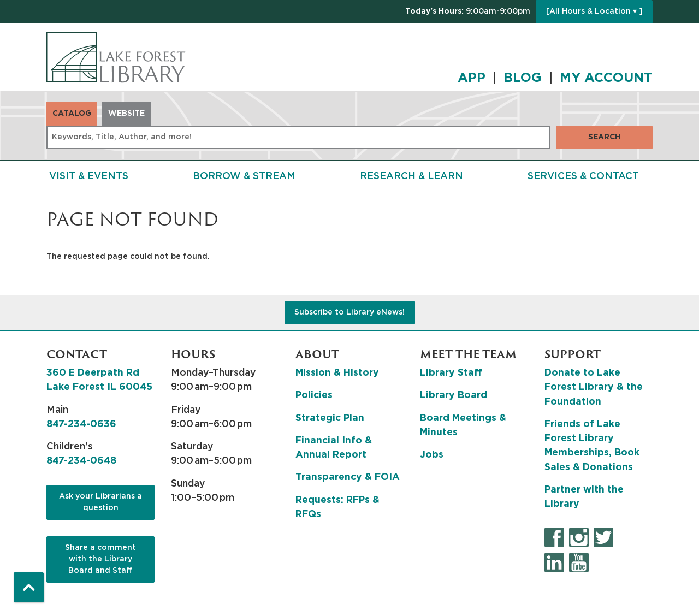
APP (472, 78)
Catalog (72, 114)
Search (604, 137)
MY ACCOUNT (606, 78)
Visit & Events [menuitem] (89, 176)
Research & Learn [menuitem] (411, 176)
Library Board (454, 395)
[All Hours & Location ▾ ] (594, 11)
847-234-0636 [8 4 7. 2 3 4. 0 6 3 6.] (81, 424)
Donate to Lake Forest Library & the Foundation (594, 387)
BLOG (523, 78)
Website (126, 114)
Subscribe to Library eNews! (349, 312)
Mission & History (337, 373)
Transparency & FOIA (348, 477)
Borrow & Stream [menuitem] (244, 176)
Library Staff (451, 373)
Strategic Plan (330, 418)
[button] (468, 12)
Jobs (432, 455)
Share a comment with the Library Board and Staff (100, 559)
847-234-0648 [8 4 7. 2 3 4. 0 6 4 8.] (81, 461)
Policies (314, 395)
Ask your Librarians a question (100, 502)
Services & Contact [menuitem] (583, 176)
